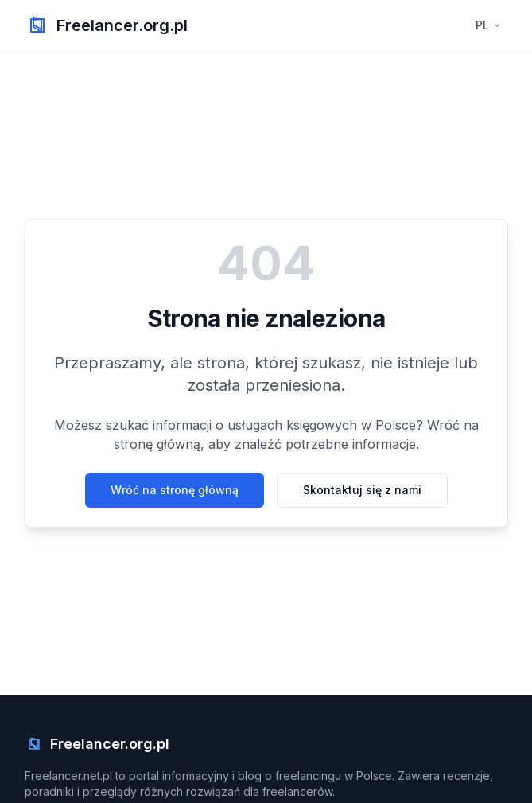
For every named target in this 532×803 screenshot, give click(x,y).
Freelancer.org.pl (122, 25)
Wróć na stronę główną (175, 490)
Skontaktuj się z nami (362, 490)
